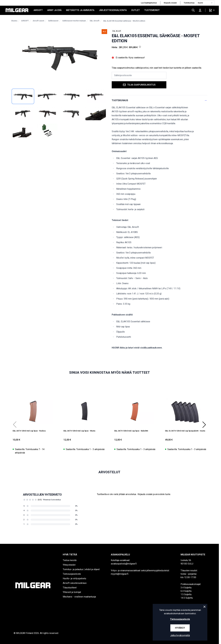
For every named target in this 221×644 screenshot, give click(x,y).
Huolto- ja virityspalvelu (74, 578)
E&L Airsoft (95, 21)
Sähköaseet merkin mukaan (74, 21)
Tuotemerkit (152, 10)
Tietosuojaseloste (72, 574)
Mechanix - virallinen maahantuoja (79, 597)
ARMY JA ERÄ (54, 10)
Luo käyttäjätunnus (149, 3)
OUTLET (135, 10)
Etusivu (14, 21)
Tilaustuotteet (70, 588)
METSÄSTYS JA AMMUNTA (80, 10)
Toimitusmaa (189, 3)
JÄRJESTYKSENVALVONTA (113, 10)
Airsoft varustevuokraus (75, 583)
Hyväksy (180, 628)
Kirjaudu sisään (170, 3)
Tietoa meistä (70, 560)
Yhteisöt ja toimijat (72, 592)
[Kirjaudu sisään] (200, 10)
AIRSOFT (38, 10)
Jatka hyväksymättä (180, 635)
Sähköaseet (53, 21)
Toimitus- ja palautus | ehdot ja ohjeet (81, 569)
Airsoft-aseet (38, 21)
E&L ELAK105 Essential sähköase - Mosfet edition (124, 21)
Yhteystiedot (69, 565)
